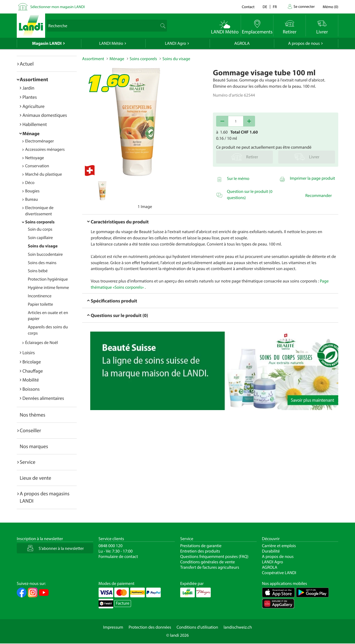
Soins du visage (43, 246)
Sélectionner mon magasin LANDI (58, 7)
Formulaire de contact (118, 557)
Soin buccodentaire (45, 254)
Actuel (27, 64)
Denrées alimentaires (43, 398)
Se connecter (304, 6)
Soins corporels (40, 222)
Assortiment (34, 79)
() (331, 7)
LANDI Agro (175, 43)
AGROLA (242, 43)
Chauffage (33, 371)
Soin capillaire (40, 238)
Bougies (32, 191)
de (265, 7)
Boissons (31, 389)
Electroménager (39, 141)
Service (28, 462)
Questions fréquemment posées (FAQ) (214, 557)
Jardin (28, 88)
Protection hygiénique (48, 279)
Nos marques (34, 446)
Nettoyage (35, 158)
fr (275, 7)
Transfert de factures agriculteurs (210, 567)
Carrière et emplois (279, 546)
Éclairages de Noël (41, 343)
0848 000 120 (111, 546)
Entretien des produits (200, 551)
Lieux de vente (35, 478)
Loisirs (29, 352)
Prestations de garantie (201, 546)
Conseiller (30, 430)
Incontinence (40, 296)
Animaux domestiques (45, 115)
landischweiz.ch (238, 627)
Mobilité (31, 380)
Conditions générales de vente (207, 562)
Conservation (37, 166)
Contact (248, 7)
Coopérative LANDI (279, 573)
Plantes (30, 97)
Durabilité (271, 551)
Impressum (113, 627)
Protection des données (150, 627)
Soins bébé (38, 271)
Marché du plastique (43, 174)
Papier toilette (40, 304)
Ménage (31, 133)
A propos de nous (304, 43)
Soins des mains (42, 263)
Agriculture (34, 106)
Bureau (31, 199)
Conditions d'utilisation (197, 627)
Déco (30, 183)
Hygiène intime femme (48, 288)
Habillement (35, 124)
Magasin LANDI (47, 43)
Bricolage (32, 362)
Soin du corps (40, 229)
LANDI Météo (111, 43)
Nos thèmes (33, 415)
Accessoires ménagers (45, 149)
